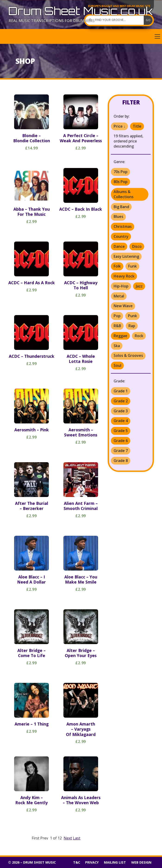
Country (121, 236)
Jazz (139, 286)
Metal (119, 296)
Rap (132, 326)
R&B (117, 326)
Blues (118, 216)
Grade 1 (121, 391)
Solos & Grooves (128, 355)
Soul (117, 365)
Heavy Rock (124, 276)
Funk (132, 266)
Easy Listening (126, 256)
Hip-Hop (121, 286)
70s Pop (121, 172)
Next (68, 838)
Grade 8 (121, 461)
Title (137, 126)
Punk (132, 316)
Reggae (120, 336)
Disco (137, 246)
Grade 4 (121, 421)
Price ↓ (120, 126)
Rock (139, 336)
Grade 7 (121, 451)
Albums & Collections (124, 194)
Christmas (123, 226)
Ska (117, 346)
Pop (117, 316)
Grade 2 (121, 401)
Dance (119, 246)
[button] (81, 36)
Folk (117, 266)
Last (77, 838)
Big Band (121, 207)
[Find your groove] (116, 20)
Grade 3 (121, 411)
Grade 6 (121, 441)
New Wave (123, 306)
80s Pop (121, 182)
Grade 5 (121, 431)
